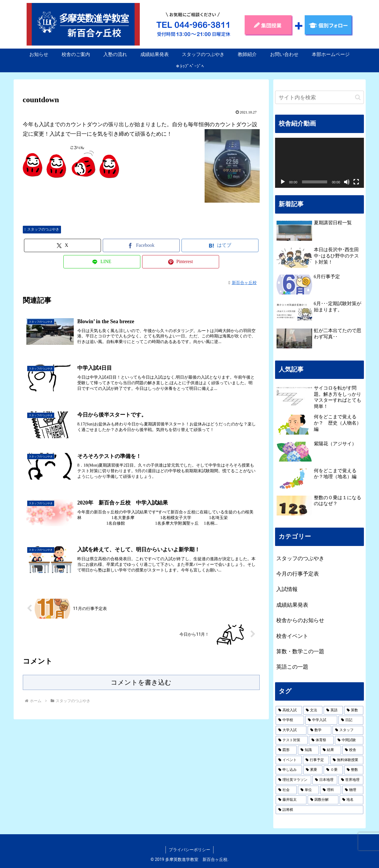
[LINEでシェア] (102, 262)
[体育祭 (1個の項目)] (321, 740)
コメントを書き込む (141, 682)
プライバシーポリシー (189, 850)
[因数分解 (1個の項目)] (323, 800)
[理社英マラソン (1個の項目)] (293, 780)
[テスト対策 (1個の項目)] (292, 740)
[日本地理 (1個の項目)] (325, 780)
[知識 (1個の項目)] (308, 750)
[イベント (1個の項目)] (289, 760)
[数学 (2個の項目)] (319, 730)
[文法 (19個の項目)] (313, 710)
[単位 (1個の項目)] (308, 790)
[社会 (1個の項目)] (286, 790)
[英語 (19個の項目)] (333, 710)
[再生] (283, 182)
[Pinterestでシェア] (181, 262)
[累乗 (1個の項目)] (313, 770)
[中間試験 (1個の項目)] (349, 740)
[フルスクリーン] (356, 182)
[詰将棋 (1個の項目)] (319, 810)
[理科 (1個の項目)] (331, 790)
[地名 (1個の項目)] (351, 800)
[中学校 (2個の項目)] (290, 720)
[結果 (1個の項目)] (331, 750)
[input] (319, 97)
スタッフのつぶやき (42, 229)
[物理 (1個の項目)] (353, 790)
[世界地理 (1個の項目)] (351, 780)
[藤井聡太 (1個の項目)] (291, 800)
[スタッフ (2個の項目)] (348, 730)
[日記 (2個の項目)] (351, 720)
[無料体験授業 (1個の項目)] (347, 760)
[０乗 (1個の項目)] (333, 770)
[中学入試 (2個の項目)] (321, 720)
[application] (319, 163)
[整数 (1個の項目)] (354, 770)
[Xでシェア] (62, 245)
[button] (358, 97)
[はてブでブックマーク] (220, 245)
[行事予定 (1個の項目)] (316, 760)
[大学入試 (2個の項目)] (291, 730)
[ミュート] (347, 182)
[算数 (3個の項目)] (354, 710)
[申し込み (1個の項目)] (289, 770)
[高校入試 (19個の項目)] (289, 710)
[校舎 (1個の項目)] (353, 750)
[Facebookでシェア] (141, 245)
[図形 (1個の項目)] (286, 750)
